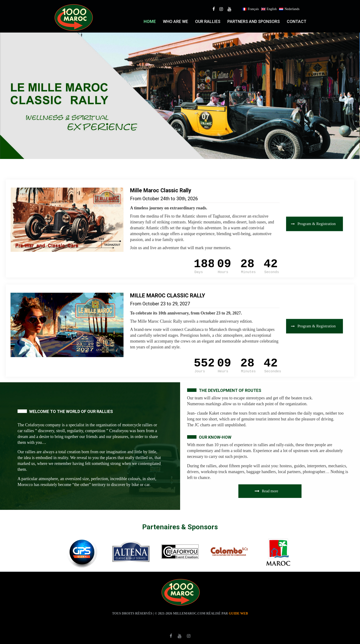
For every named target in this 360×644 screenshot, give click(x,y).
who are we (175, 21)
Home (150, 21)
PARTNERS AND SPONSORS (254, 21)
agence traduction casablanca (146, 622)
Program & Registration (313, 216)
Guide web (238, 613)
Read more (266, 491)
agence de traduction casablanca (212, 622)
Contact (297, 21)
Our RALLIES (208, 21)
